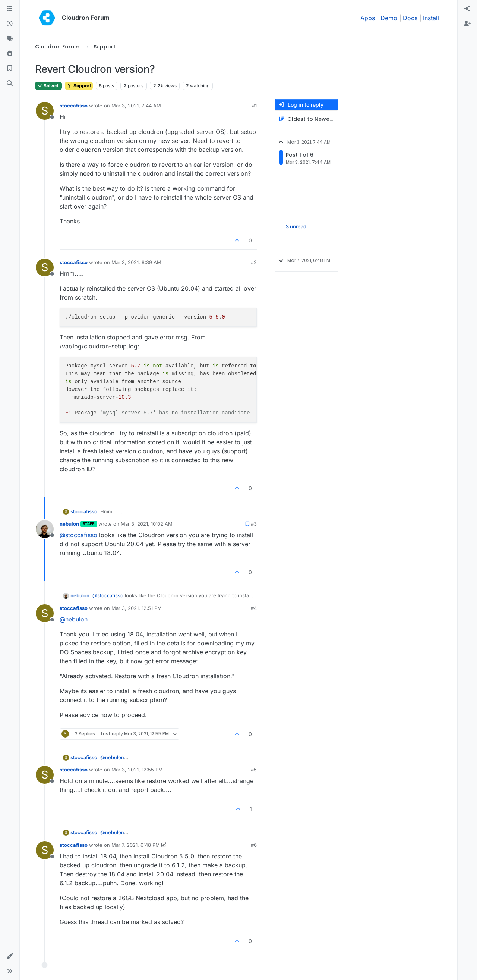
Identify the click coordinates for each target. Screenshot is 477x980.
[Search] (10, 84)
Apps (368, 18)
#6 (254, 845)
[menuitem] (467, 9)
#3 (254, 524)
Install (431, 18)
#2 (254, 262)
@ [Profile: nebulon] (74, 619)
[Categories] (10, 9)
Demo (389, 18)
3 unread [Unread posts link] (296, 226)
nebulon (69, 524)
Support (79, 86)
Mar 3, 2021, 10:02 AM (147, 524)
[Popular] (10, 54)
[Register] (467, 24)
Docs (410, 18)
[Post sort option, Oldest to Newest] (306, 119)
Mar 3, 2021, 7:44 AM (136, 106)
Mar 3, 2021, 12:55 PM (137, 770)
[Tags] (10, 39)
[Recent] (10, 24)
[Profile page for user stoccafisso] (45, 111)
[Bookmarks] (10, 69)
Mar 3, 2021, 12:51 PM (137, 608)
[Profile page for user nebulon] (45, 529)
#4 (254, 608)
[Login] (467, 9)
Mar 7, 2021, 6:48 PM (136, 845)
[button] (10, 956)
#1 (254, 106)
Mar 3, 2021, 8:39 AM (136, 262)
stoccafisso (74, 106)
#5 (254, 770)
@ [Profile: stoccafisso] (78, 535)
